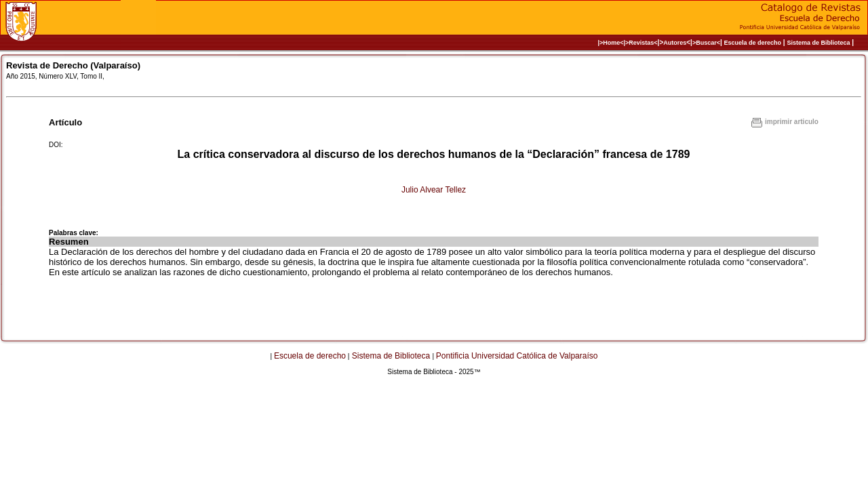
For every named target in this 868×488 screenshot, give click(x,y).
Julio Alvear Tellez (434, 190)
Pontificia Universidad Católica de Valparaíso (517, 356)
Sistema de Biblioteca (818, 43)
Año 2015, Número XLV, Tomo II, (55, 76)
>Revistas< (642, 43)
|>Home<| (611, 43)
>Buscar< (706, 43)
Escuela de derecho (752, 43)
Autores (675, 43)
